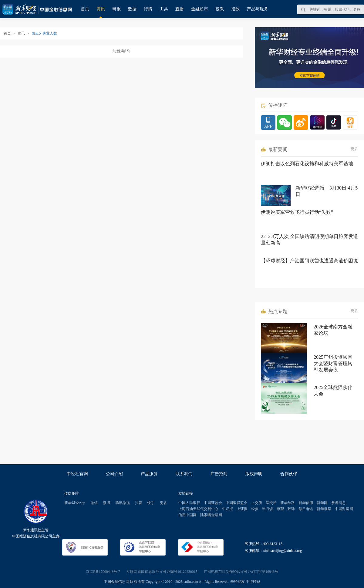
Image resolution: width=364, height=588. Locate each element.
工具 (164, 9)
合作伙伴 (289, 474)
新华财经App (75, 503)
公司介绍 (114, 474)
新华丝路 (288, 503)
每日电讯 (306, 509)
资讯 (101, 9)
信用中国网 (187, 515)
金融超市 (200, 9)
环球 (291, 509)
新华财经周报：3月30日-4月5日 (327, 191)
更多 (354, 149)
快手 (151, 503)
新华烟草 (324, 509)
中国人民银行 (189, 503)
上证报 (242, 509)
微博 (106, 503)
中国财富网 (344, 509)
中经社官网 (77, 474)
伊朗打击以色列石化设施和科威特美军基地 (307, 164)
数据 (132, 9)
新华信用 (306, 503)
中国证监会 (213, 503)
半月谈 (268, 509)
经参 (255, 509)
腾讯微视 (123, 503)
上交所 (257, 503)
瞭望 (280, 509)
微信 (94, 503)
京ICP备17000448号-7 (103, 572)
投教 (220, 9)
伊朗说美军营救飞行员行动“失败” (297, 212)
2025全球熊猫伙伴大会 (333, 391)
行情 (148, 9)
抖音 (139, 503)
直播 (180, 9)
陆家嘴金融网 (211, 515)
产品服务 (149, 474)
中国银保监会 (237, 503)
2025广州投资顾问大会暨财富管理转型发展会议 (333, 363)
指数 (235, 9)
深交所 (271, 503)
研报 (116, 9)
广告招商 (219, 474)
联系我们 (184, 474)
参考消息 (339, 503)
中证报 (227, 509)
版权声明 (254, 474)
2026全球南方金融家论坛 (333, 330)
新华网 (322, 503)
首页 (85, 9)
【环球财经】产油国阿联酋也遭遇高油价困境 (309, 261)
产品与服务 (258, 9)
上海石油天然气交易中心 (198, 509)
